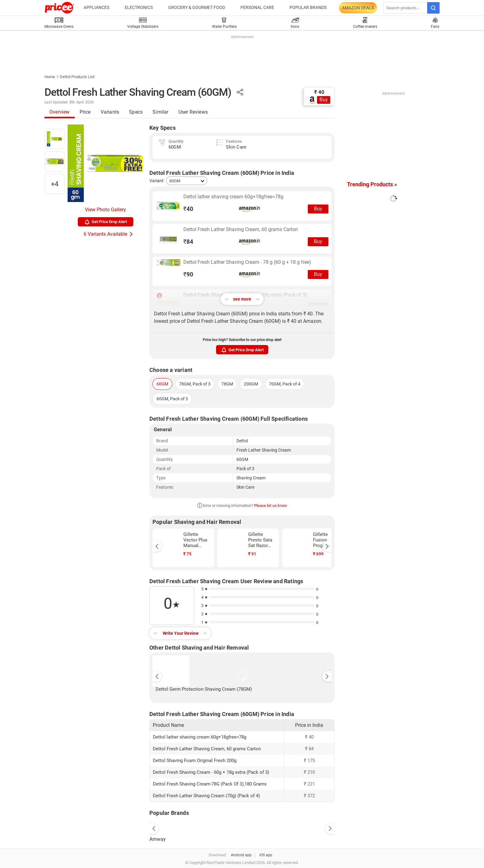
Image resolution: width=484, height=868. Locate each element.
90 (188, 274)
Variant (156, 181)
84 (188, 242)
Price (85, 112)
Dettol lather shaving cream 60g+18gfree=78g (233, 197)
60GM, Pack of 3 (172, 399)
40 (188, 209)
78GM (227, 384)
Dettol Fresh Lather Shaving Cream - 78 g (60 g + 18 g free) (247, 262)
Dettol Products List (77, 77)
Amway (158, 839)
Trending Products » (372, 184)
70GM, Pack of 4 (285, 384)
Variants (110, 112)
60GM (162, 384)
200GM (251, 384)
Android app (241, 855)
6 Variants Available (105, 234)
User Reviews (193, 112)
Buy (324, 100)
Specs (136, 112)
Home (50, 77)
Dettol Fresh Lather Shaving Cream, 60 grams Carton (241, 229)
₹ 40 (319, 92)
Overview (60, 112)
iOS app (266, 855)
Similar (160, 112)
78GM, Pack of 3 (195, 384)
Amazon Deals (358, 8)
